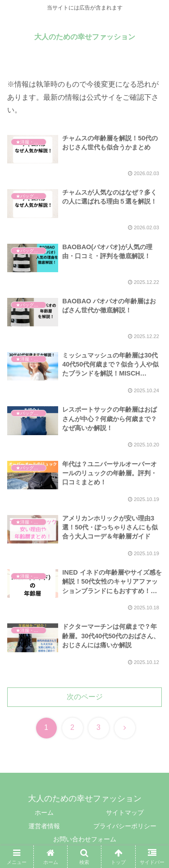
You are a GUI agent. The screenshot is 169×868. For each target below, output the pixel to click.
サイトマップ (125, 812)
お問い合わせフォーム (85, 839)
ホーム (44, 812)
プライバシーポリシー (125, 826)
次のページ (85, 697)
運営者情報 (44, 826)
